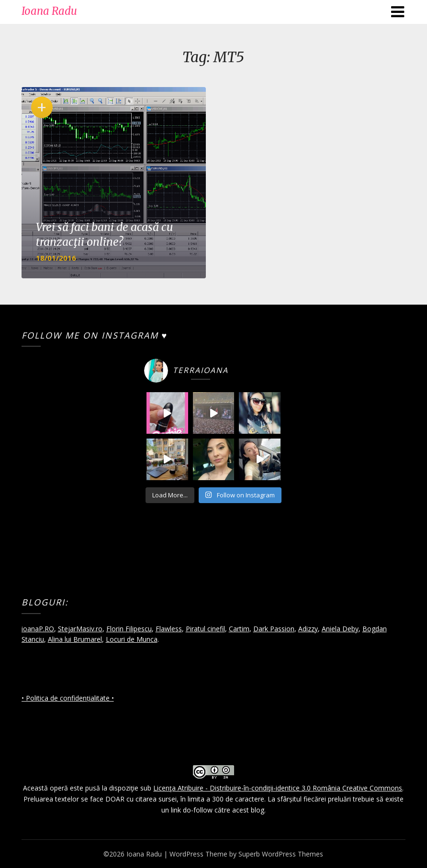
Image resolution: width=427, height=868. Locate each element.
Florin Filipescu (129, 629)
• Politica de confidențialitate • (68, 698)
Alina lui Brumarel (75, 639)
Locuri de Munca (132, 639)
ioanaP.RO (38, 629)
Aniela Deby (340, 629)
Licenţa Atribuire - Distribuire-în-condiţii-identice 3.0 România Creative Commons (278, 788)
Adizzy (308, 629)
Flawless (169, 629)
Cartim (239, 629)
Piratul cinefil (205, 629)
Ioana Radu (49, 11)
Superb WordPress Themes (281, 854)
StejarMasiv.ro (80, 629)
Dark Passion (274, 629)
